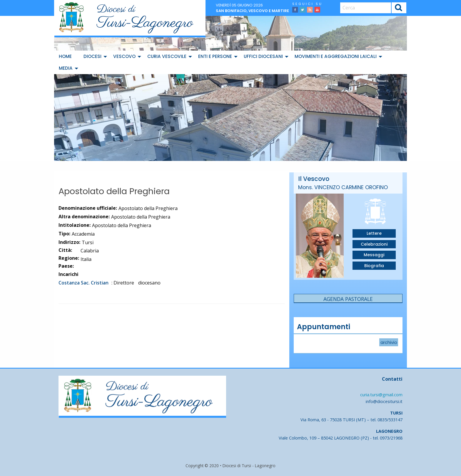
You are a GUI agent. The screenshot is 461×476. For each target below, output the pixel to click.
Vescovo (124, 56)
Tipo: (64, 234)
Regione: (69, 258)
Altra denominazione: (84, 217)
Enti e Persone (215, 56)
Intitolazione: (75, 225)
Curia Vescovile (167, 56)
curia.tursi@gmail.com (381, 395)
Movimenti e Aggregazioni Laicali (336, 56)
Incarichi (69, 274)
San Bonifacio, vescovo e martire (252, 11)
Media (66, 68)
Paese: (66, 266)
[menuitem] (66, 56)
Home (65, 56)
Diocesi (92, 56)
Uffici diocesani (263, 56)
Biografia (374, 266)
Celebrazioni (374, 244)
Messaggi (374, 255)
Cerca (399, 8)
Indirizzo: (69, 242)
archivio (389, 342)
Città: (65, 250)
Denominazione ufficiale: (88, 208)
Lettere (374, 233)
